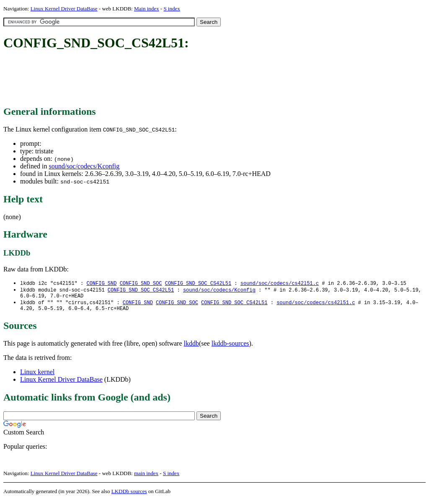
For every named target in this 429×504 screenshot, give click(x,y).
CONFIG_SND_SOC (141, 283)
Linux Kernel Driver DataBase (64, 9)
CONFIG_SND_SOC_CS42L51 (198, 283)
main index (146, 477)
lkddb (191, 347)
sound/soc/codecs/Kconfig (84, 166)
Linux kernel (37, 376)
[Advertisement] (156, 79)
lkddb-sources (230, 347)
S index (172, 9)
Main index (147, 9)
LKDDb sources (129, 495)
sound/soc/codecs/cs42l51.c (280, 283)
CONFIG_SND (101, 283)
